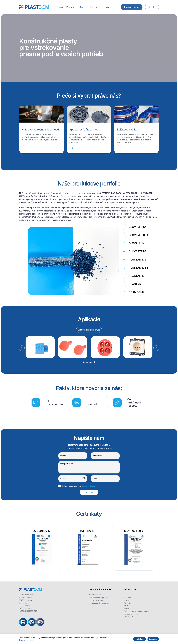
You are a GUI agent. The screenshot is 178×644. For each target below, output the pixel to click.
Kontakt (127, 608)
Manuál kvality (129, 617)
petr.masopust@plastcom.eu (99, 603)
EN (155, 7)
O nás (126, 595)
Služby (126, 600)
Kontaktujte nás (132, 7)
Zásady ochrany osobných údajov (137, 611)
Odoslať (89, 492)
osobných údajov (88, 486)
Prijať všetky (139, 639)
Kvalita (126, 606)
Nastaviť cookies (26, 640)
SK (149, 7)
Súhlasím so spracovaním (78, 486)
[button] (71, 7)
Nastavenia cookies (131, 614)
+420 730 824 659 (96, 600)
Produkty (127, 598)
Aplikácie (127, 603)
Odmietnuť (153, 639)
